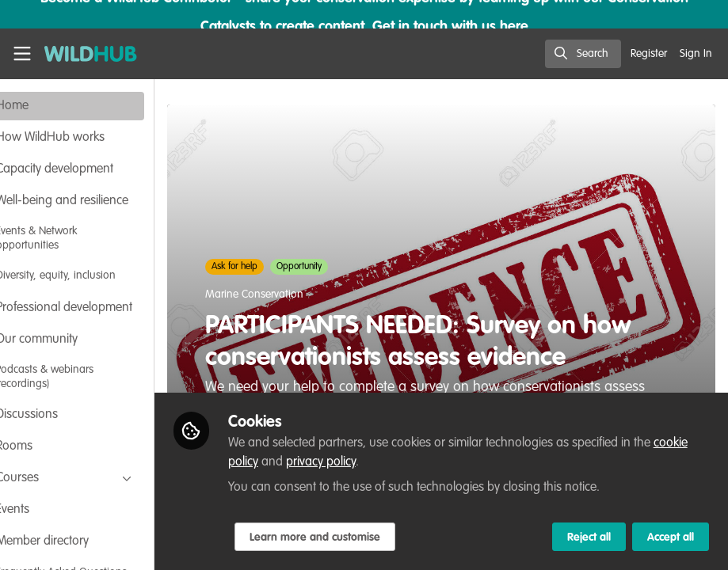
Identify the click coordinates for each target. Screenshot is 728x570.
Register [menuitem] (649, 54)
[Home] (82, 54)
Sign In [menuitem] (696, 54)
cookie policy (309, 462)
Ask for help (283, 267)
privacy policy (406, 462)
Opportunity (347, 267)
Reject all (589, 538)
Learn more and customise (362, 538)
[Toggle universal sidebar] (22, 54)
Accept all (671, 538)
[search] (583, 54)
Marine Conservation (303, 294)
